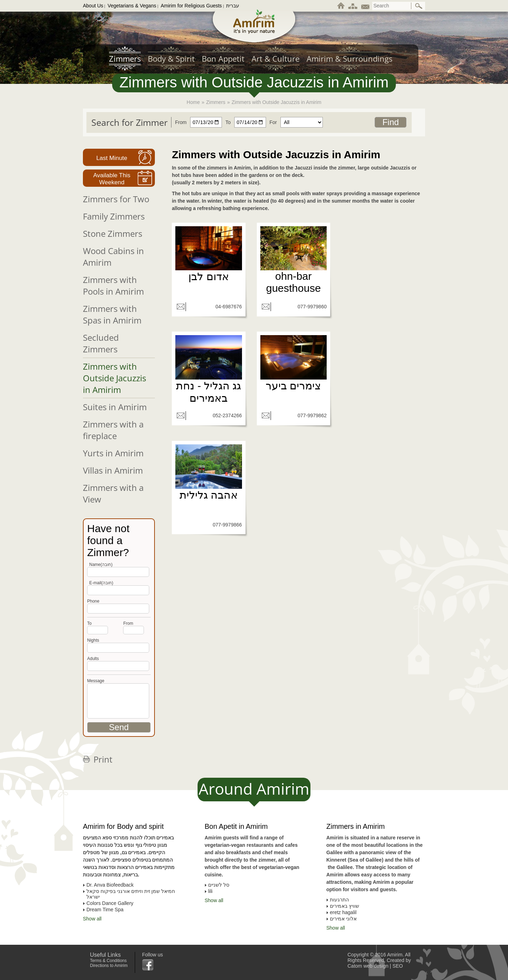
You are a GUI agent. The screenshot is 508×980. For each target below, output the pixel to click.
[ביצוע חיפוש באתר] (419, 6)
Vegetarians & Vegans (132, 6)
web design (376, 966)
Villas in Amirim (113, 470)
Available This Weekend (112, 179)
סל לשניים (219, 885)
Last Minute (112, 158)
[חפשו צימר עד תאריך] (244, 122)
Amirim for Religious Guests (191, 6)
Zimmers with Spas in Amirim (112, 314)
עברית (233, 6)
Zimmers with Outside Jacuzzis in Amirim (114, 378)
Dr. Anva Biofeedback (110, 885)
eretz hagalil (343, 912)
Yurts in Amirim (113, 453)
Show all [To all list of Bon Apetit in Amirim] (214, 900)
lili (210, 891)
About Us (93, 6)
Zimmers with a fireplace (113, 430)
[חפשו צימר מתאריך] (197, 122)
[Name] (118, 572)
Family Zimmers (114, 216)
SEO (398, 966)
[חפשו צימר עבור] (294, 122)
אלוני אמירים (343, 919)
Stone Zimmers (113, 233)
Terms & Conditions (108, 961)
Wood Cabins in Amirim (113, 257)
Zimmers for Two (116, 199)
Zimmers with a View (113, 493)
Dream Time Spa (105, 910)
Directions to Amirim (109, 966)
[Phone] (118, 590)
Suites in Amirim (115, 407)
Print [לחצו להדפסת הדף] (103, 759)
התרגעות (339, 900)
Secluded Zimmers (101, 343)
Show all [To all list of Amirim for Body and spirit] (92, 919)
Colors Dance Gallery (110, 903)
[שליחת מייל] (181, 307)
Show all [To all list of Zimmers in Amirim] (336, 928)
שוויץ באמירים (344, 906)
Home (193, 102)
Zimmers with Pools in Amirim (113, 285)
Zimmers (216, 102)
